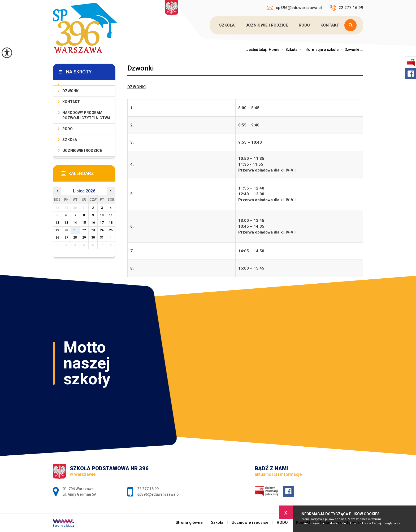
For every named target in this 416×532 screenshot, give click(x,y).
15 (84, 223)
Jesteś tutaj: (257, 50)
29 (84, 238)
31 (102, 238)
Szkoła (227, 25)
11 (111, 215)
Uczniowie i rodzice (267, 25)
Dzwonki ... (351, 50)
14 (75, 223)
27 (66, 238)
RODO (304, 25)
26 (57, 238)
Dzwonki (141, 68)
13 (66, 223)
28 (75, 238)
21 (75, 230)
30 (93, 238)
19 (57, 230)
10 (102, 215)
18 (111, 223)
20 (66, 230)
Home (274, 50)
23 (93, 230)
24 (102, 230)
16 (93, 223)
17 (102, 223)
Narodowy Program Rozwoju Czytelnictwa (86, 115)
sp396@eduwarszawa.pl (294, 8)
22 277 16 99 (346, 8)
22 (84, 230)
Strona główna (189, 523)
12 (57, 223)
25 (111, 230)
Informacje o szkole (318, 50)
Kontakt (330, 25)
